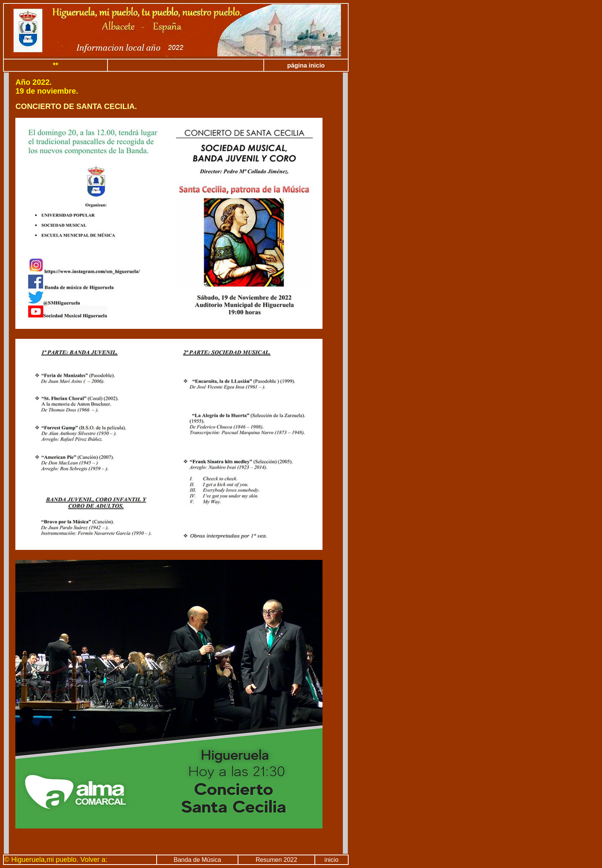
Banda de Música (197, 860)
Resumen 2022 (277, 860)
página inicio (306, 65)
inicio (331, 860)
